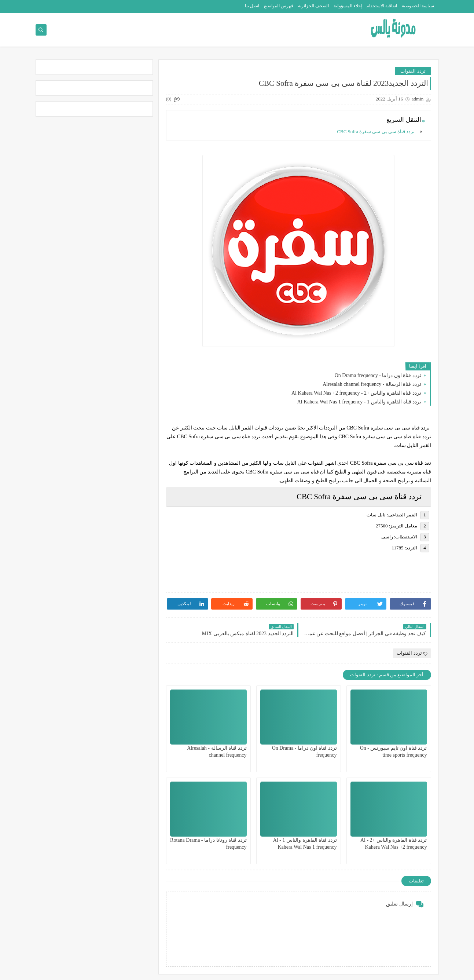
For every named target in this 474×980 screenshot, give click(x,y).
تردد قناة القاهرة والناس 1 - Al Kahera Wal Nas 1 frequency (360, 402)
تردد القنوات (413, 71)
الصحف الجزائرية (313, 6)
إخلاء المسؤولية (348, 6)
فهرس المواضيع (279, 6)
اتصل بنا (252, 6)
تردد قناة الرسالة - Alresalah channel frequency (372, 384)
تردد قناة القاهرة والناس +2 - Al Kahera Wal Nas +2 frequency (357, 393)
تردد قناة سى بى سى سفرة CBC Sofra (376, 131)
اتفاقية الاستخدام (382, 6)
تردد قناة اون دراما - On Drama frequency (379, 375)
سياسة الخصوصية (418, 6)
